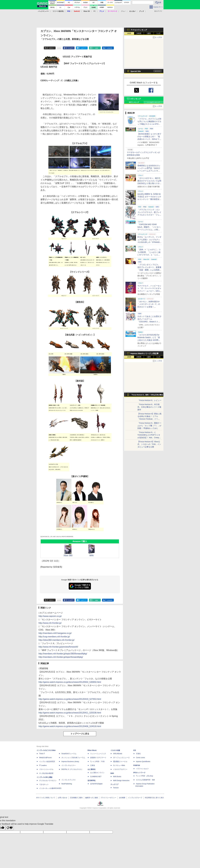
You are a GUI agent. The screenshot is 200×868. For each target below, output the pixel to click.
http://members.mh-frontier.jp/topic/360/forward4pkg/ (63, 654)
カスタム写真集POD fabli (145, 780)
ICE (135, 750)
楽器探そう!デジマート (98, 758)
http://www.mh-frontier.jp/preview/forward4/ (58, 647)
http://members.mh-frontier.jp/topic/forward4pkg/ (61, 657)
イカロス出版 (115, 750)
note (96, 48)
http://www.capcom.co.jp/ (50, 616)
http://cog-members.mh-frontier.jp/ (54, 637)
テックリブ (114, 784)
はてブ (84, 48)
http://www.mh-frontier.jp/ (50, 623)
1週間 (149, 33)
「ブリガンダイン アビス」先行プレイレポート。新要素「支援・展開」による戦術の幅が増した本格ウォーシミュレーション (149, 270)
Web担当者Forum (45, 758)
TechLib (116, 788)
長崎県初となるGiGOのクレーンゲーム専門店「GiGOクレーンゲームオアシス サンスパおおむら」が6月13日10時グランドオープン (149, 171)
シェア (70, 48)
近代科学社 (92, 780)
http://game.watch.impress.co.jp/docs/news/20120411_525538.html (70, 713)
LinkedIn (110, 48)
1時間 (129, 33)
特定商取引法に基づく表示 (154, 798)
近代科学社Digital (96, 784)
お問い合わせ (63, 798)
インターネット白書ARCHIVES (50, 788)
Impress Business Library (70, 761)
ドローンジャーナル (46, 769)
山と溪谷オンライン (97, 773)
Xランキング (136, 99)
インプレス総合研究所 (47, 761)
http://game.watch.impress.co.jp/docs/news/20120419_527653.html (70, 699)
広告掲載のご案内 (76, 798)
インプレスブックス (69, 780)
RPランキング (134, 102)
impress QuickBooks (143, 761)
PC (95, 11)
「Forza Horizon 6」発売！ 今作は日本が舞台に (147, 395)
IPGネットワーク (140, 773)
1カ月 (158, 33)
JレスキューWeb (119, 765)
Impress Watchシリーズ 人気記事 (145, 353)
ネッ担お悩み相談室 (46, 773)
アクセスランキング (139, 30)
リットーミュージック (98, 754)
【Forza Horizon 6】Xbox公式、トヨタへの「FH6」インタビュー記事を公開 (149, 444)
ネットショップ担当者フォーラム (73, 758)
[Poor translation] (10, 828)
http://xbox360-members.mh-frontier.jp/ (57, 640)
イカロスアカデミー (120, 769)
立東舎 (93, 765)
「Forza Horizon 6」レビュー (150, 400)
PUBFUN (137, 765)
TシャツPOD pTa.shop (145, 776)
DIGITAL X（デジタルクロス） (72, 769)
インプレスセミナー (69, 765)
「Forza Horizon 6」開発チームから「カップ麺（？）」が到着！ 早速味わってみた (150, 426)
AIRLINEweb (118, 754)
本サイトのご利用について (46, 798)
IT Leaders (43, 765)
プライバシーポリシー (108, 798)
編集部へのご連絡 (92, 798)
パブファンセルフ (142, 769)
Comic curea (140, 758)
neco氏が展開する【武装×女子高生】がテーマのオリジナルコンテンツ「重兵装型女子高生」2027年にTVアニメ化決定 (149, 199)
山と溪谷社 (92, 769)
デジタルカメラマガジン (48, 780)
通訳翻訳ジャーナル (120, 761)
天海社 (138, 754)
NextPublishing (67, 784)
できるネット (44, 784)
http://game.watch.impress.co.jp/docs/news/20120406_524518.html (70, 726)
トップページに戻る (80, 734)
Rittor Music (92, 750)
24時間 (139, 33)
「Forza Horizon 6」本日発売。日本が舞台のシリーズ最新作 (149, 407)
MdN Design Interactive (121, 780)
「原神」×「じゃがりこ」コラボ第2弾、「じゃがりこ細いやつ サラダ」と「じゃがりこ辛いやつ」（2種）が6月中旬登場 (150, 255)
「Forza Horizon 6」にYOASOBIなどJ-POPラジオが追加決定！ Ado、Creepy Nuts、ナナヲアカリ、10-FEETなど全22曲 (149, 438)
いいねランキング (154, 102)
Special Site (136, 71)
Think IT (42, 754)
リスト (59, 48)
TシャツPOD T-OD (97, 761)
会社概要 (122, 798)
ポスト (51, 48)
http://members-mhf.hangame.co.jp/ (55, 633)
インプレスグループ (135, 798)
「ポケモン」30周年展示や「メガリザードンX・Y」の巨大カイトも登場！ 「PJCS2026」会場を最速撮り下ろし (149, 307)
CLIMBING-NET (96, 777)
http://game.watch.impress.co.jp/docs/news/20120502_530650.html (70, 682)
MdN (112, 773)
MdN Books (117, 777)
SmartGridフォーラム (69, 754)
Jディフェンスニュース (121, 758)
